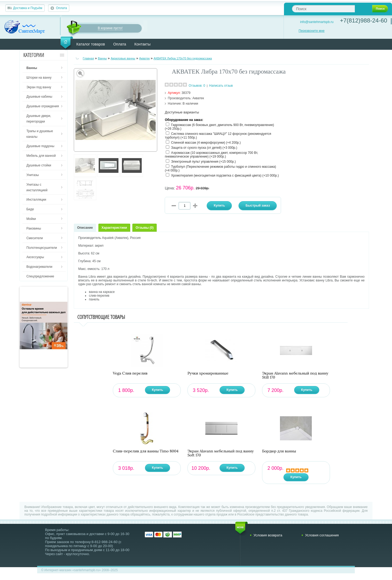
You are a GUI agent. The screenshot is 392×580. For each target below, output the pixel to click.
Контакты (143, 44)
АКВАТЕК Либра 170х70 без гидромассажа (183, 58)
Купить (157, 390)
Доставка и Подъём (28, 8)
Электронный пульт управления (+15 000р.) (203, 162)
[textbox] (323, 9)
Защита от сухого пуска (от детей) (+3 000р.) (204, 148)
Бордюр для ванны (279, 451)
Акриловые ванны (123, 58)
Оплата (61, 8)
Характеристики (114, 228)
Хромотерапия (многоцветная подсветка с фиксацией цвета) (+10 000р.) (225, 175)
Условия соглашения (322, 535)
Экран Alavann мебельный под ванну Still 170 (295, 375)
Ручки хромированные (208, 373)
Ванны (102, 58)
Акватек (144, 58)
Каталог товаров (91, 44)
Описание (85, 228)
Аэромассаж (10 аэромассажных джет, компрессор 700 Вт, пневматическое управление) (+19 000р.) (211, 155)
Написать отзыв (221, 86)
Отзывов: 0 (197, 86)
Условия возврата (268, 535)
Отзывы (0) (145, 228)
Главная (89, 58)
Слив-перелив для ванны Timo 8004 (146, 451)
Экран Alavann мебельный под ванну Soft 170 (221, 453)
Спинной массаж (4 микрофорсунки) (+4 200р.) (206, 143)
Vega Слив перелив (130, 373)
